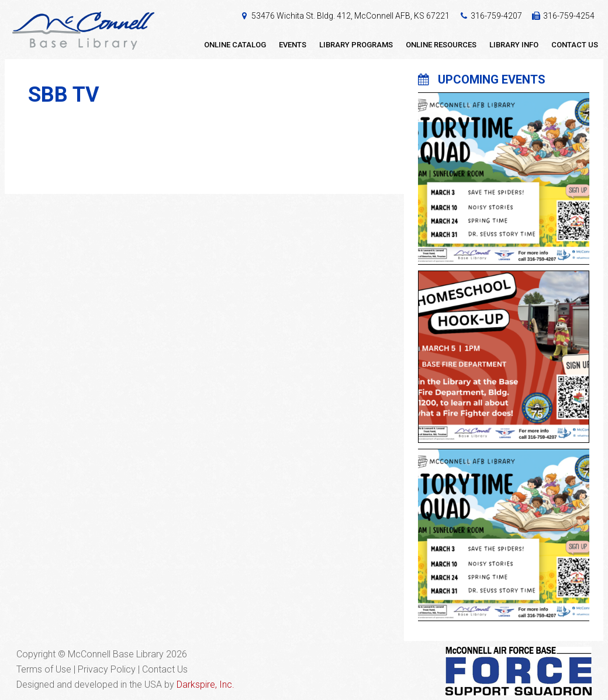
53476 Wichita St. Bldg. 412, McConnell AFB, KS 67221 (350, 16)
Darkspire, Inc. (205, 685)
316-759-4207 (496, 16)
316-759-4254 (569, 16)
